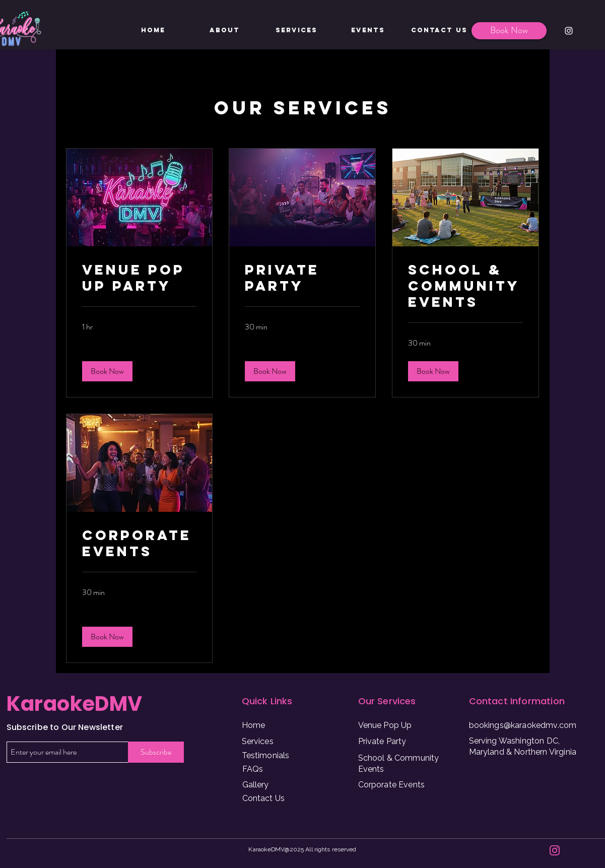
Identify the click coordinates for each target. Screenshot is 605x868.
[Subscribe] (156, 752)
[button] (107, 371)
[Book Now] (509, 31)
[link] (140, 278)
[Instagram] (569, 31)
